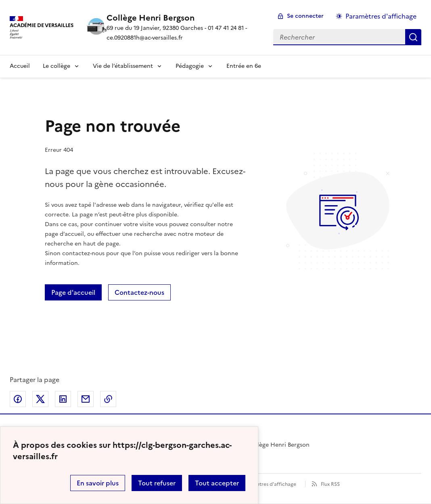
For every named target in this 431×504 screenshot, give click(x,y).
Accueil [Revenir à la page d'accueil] (20, 66)
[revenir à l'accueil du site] (183, 18)
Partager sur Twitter (40, 399)
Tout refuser (157, 483)
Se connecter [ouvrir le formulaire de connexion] (305, 16)
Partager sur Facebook (18, 399)
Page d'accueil (73, 292)
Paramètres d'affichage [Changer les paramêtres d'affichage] (381, 16)
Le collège (56, 66)
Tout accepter (217, 483)
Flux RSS (330, 484)
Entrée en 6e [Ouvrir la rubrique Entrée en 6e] (244, 66)
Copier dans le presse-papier (108, 399)
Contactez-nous (139, 292)
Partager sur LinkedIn (63, 399)
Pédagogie (190, 66)
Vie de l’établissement (123, 66)
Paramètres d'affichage (269, 484)
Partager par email (86, 399)
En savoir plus (98, 483)
